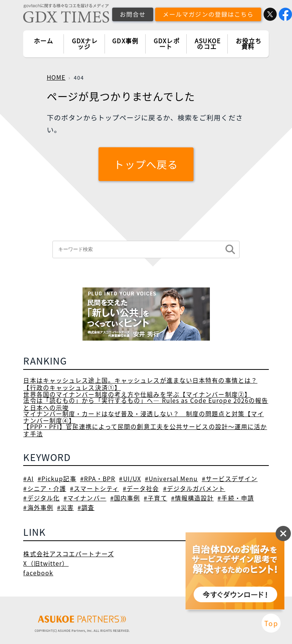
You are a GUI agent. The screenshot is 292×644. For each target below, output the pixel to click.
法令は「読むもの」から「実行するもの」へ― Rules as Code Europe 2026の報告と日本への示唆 (146, 404)
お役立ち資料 (249, 44)
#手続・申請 (236, 498)
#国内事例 (125, 498)
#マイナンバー (85, 498)
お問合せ (133, 14)
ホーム (44, 41)
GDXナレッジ (85, 44)
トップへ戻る (146, 164)
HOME (56, 77)
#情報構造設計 (193, 498)
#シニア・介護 (45, 489)
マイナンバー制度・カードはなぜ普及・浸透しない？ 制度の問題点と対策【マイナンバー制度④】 (144, 417)
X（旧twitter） (46, 563)
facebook (38, 573)
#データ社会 (141, 489)
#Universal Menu (171, 479)
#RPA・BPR (98, 479)
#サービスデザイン (230, 479)
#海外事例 (38, 507)
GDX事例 (125, 41)
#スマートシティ (94, 489)
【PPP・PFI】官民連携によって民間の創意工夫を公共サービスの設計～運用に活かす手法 (145, 430)
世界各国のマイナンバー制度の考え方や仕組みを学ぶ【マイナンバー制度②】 (137, 394)
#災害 (65, 507)
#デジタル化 (41, 498)
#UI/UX (130, 479)
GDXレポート (167, 44)
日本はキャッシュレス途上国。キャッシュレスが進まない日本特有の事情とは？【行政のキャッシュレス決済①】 (140, 384)
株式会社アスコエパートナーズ (68, 554)
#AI (28, 479)
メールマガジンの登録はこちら (208, 14)
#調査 (86, 507)
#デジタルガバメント (194, 489)
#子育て (155, 498)
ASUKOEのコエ (208, 44)
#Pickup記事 (57, 479)
